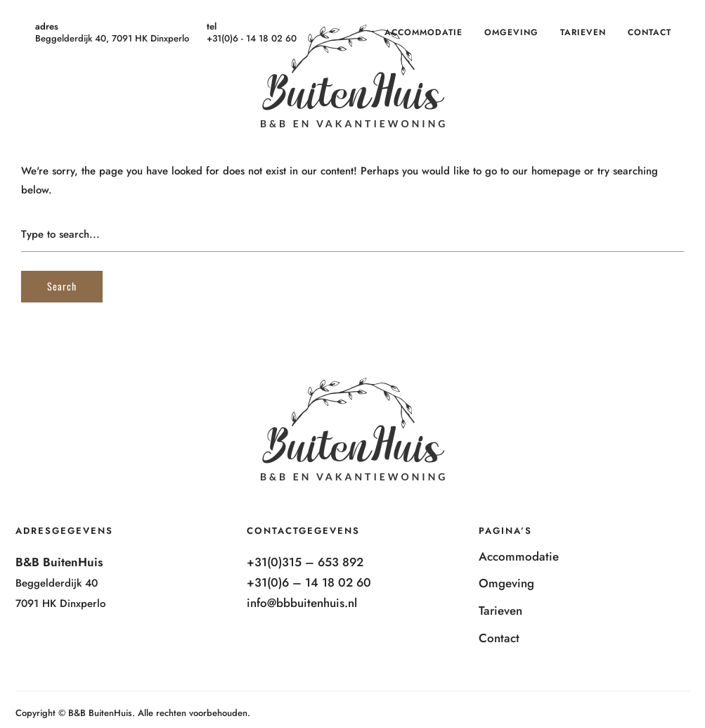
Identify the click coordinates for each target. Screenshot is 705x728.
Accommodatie (423, 32)
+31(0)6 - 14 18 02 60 (252, 38)
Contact (649, 32)
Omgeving (511, 32)
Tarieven (583, 32)
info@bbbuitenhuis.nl (302, 603)
